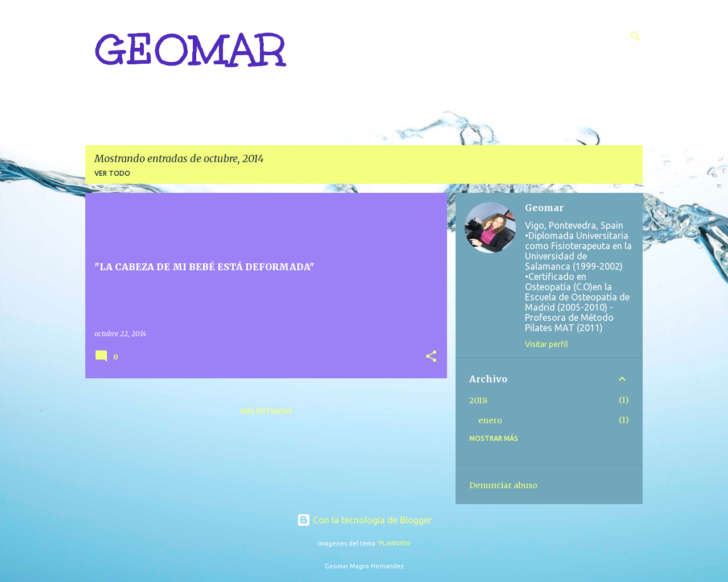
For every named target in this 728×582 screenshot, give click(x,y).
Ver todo (112, 173)
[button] (431, 357)
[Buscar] (636, 36)
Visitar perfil (547, 344)
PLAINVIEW (395, 543)
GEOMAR (190, 50)
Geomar (544, 208)
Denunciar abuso (503, 485)
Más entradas (266, 411)
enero (490, 420)
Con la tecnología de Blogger (364, 520)
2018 (478, 401)
